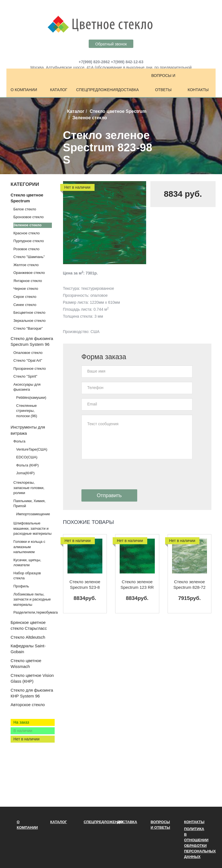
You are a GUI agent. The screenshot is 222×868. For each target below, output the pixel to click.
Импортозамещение (33, 514)
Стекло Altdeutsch (28, 637)
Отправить (109, 495)
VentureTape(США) (32, 449)
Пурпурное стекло (29, 241)
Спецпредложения (94, 90)
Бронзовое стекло (28, 217)
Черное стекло (26, 289)
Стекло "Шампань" (29, 257)
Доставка (128, 90)
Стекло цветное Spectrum (118, 111)
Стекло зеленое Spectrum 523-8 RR (85, 585)
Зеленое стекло (27, 225)
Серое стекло (25, 297)
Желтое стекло (26, 265)
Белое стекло (25, 209)
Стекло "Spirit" (25, 376)
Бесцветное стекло (29, 313)
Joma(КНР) (25, 473)
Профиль (21, 586)
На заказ (21, 722)
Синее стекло (25, 305)
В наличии (23, 731)
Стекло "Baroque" (28, 328)
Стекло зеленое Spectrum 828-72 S (190, 585)
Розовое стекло (26, 249)
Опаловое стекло (28, 353)
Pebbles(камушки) (31, 397)
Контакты (198, 90)
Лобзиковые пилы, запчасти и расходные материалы (32, 599)
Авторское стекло (28, 705)
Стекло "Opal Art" (28, 360)
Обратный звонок (111, 44)
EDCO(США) (27, 457)
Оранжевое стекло (29, 273)
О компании (24, 90)
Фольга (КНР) (27, 465)
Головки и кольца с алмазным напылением (29, 547)
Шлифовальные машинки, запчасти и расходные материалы (32, 528)
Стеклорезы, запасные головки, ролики (29, 488)
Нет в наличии (26, 739)
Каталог (59, 90)
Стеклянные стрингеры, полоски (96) (27, 411)
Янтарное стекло (28, 281)
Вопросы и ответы (163, 83)
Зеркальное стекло (29, 321)
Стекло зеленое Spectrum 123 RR (137, 584)
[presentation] (124, 474)
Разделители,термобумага (36, 612)
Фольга (19, 441)
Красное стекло (26, 233)
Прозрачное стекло (30, 369)
